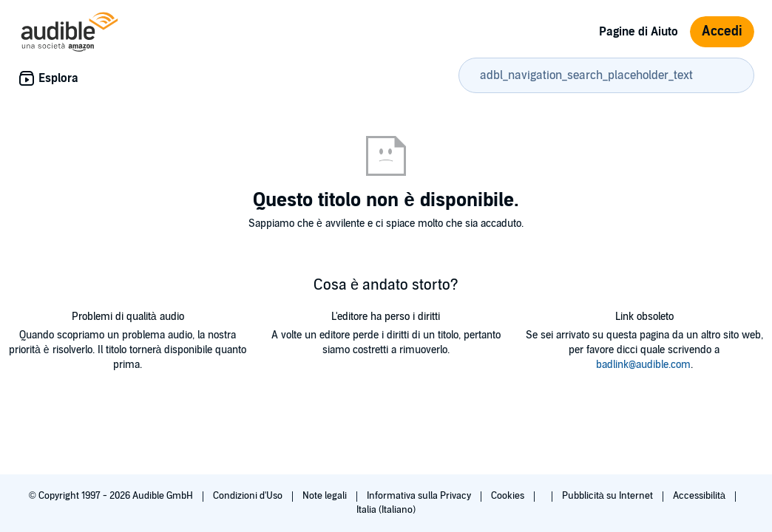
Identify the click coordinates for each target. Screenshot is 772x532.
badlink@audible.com (643, 365)
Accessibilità (700, 496)
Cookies (509, 496)
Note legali (326, 496)
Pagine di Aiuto (639, 32)
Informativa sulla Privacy (420, 496)
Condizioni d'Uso (249, 496)
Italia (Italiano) (386, 510)
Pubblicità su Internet (609, 496)
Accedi (722, 31)
